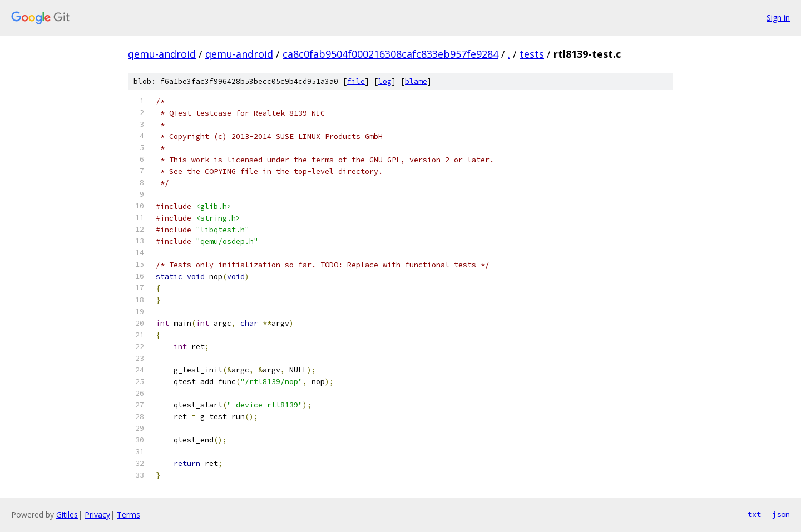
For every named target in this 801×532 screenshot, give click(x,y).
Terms (128, 514)
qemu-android (162, 54)
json (781, 514)
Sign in (778, 18)
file (356, 81)
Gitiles (67, 514)
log (385, 81)
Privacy (97, 514)
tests (532, 54)
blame (416, 81)
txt (754, 514)
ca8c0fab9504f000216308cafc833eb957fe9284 (390, 54)
